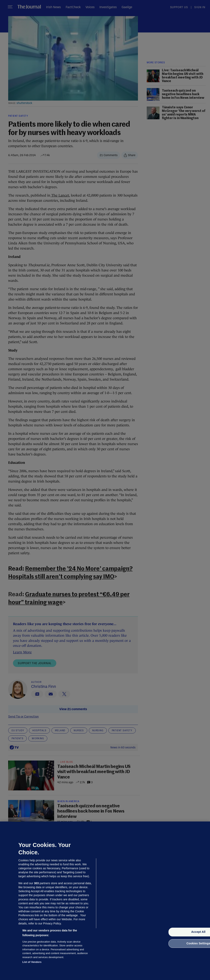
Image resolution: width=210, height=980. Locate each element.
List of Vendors (32, 962)
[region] (105, 901)
